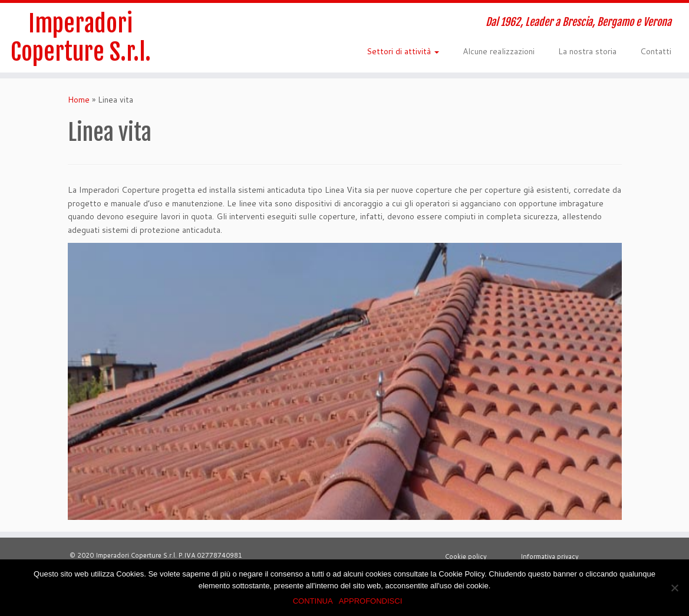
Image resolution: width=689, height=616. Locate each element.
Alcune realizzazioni (499, 51)
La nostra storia (587, 51)
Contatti (656, 51)
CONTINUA (313, 601)
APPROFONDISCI (371, 601)
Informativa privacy (548, 556)
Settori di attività (403, 51)
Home (79, 100)
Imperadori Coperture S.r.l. (81, 38)
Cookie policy (467, 556)
